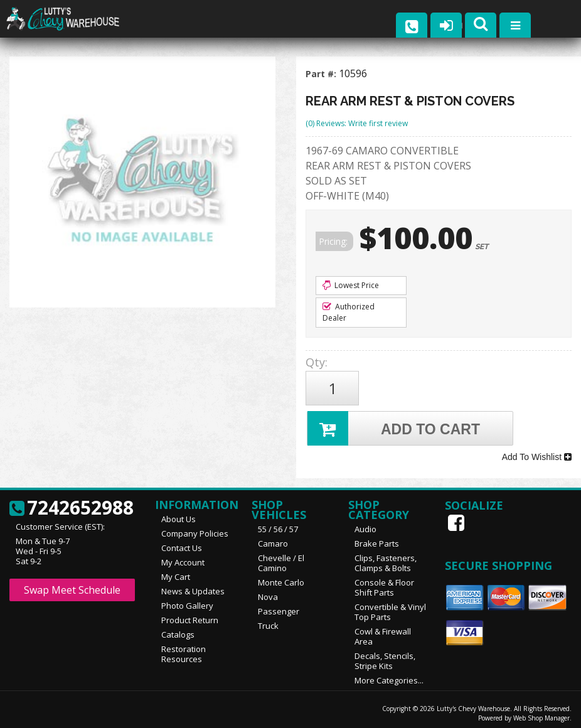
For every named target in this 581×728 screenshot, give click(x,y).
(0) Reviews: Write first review (357, 123)
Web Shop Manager (541, 714)
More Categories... (389, 676)
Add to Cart (394, 426)
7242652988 (72, 504)
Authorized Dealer (349, 312)
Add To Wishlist (537, 454)
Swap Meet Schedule (72, 586)
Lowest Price (351, 285)
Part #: (322, 74)
